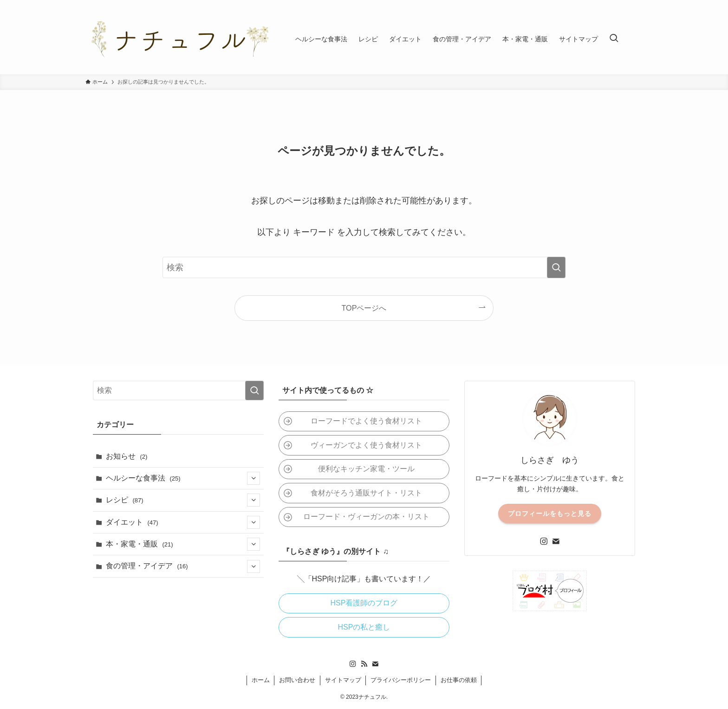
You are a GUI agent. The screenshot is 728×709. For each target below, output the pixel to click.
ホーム (261, 680)
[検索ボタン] (614, 39)
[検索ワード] (364, 267)
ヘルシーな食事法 (183, 478)
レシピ (183, 500)
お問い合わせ (297, 680)
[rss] (364, 664)
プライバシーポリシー (401, 680)
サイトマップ (343, 680)
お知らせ (127, 456)
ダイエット (183, 522)
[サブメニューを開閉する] (253, 478)
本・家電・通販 (183, 544)
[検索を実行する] (556, 267)
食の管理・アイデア (183, 566)
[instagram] (544, 541)
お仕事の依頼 (459, 680)
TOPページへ (364, 308)
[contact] (556, 541)
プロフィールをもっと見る (550, 514)
